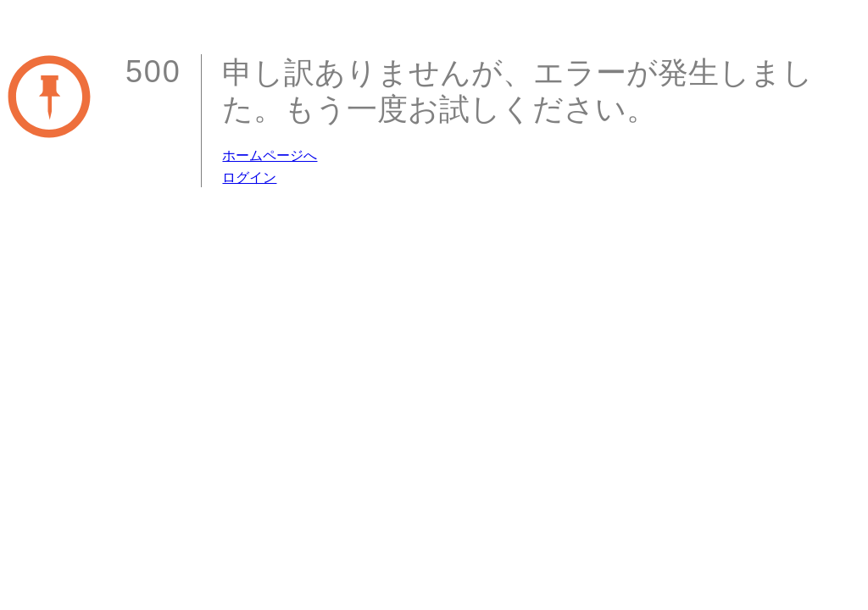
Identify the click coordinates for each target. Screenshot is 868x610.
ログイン (249, 177)
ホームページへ (270, 155)
